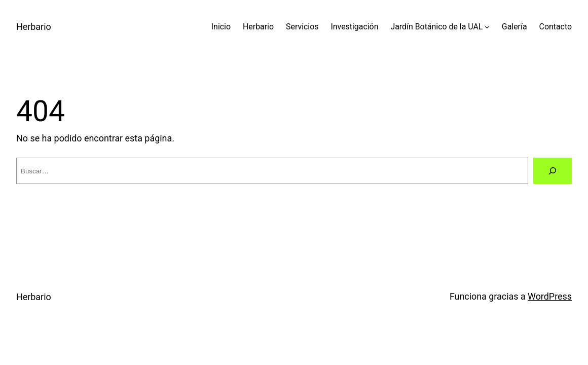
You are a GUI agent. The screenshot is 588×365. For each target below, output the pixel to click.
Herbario (34, 27)
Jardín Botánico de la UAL (436, 27)
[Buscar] (553, 171)
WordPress (550, 296)
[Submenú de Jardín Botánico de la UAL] (487, 27)
